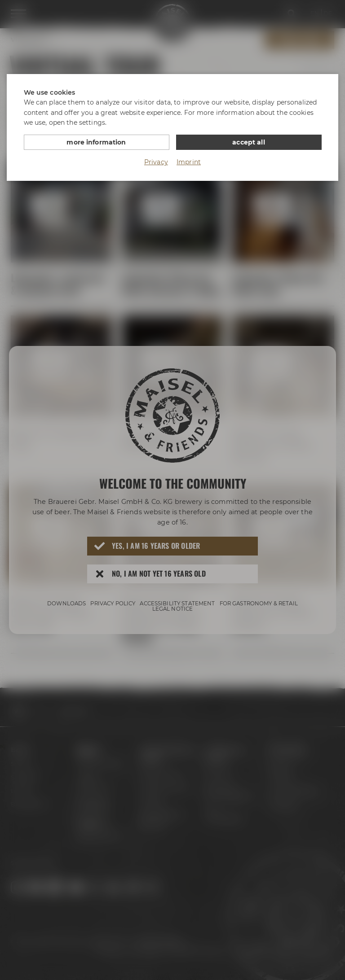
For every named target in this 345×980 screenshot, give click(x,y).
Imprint (189, 162)
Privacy (156, 162)
